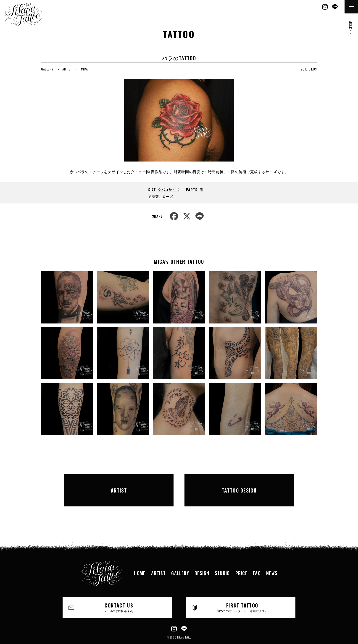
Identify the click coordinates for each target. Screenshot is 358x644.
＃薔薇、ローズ (161, 196)
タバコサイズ (169, 189)
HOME (139, 560)
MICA (84, 69)
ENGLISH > (351, 27)
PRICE (242, 560)
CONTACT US (119, 595)
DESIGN (202, 560)
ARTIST (67, 69)
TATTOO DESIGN (239, 484)
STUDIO (222, 560)
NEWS (273, 560)
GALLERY (47, 69)
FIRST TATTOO (242, 595)
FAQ (258, 560)
